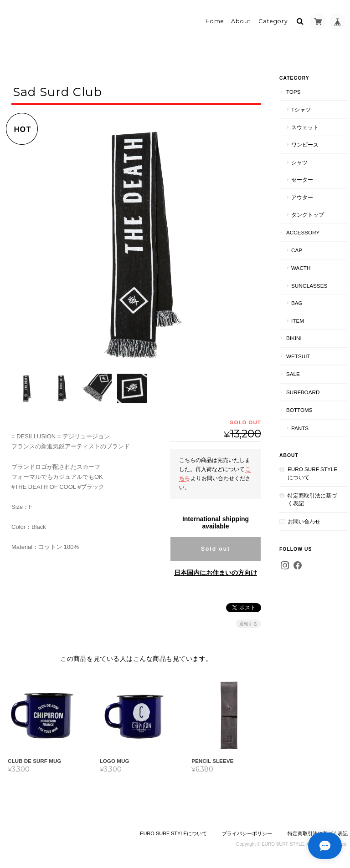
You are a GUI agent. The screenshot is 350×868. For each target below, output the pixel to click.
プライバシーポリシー (247, 832)
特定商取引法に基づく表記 (312, 500)
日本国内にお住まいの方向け (216, 571)
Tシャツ (301, 109)
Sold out (216, 548)
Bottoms (299, 410)
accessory (303, 232)
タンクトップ (308, 215)
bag (297, 303)
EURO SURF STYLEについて (312, 473)
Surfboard (303, 392)
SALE (293, 374)
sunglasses (309, 286)
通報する (248, 622)
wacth (301, 268)
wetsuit (298, 356)
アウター (302, 197)
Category (273, 21)
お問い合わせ (304, 521)
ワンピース (305, 145)
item (298, 321)
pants (300, 428)
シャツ (299, 162)
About (241, 21)
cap (297, 250)
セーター (302, 180)
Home (215, 21)
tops (293, 92)
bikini (294, 338)
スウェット (305, 127)
